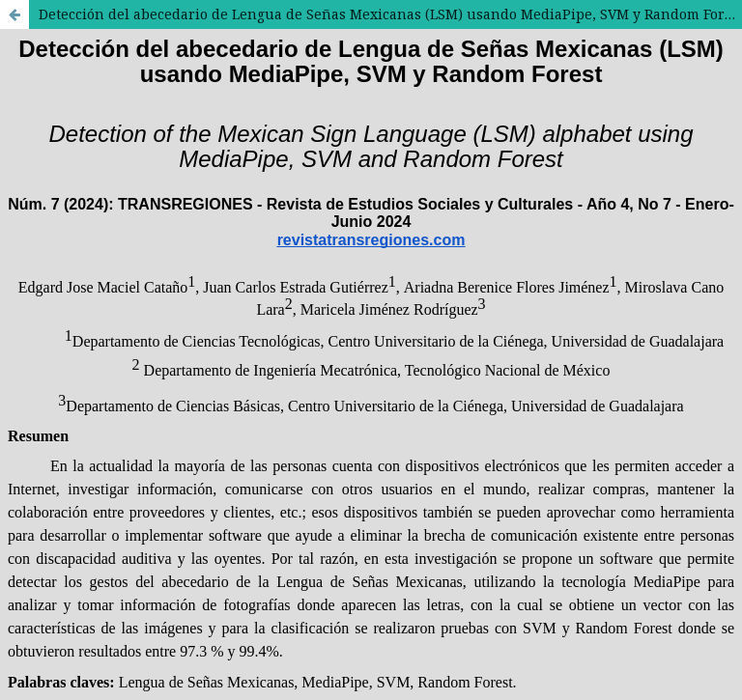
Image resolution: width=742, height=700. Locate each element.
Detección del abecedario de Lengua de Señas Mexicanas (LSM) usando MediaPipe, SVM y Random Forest (390, 14)
